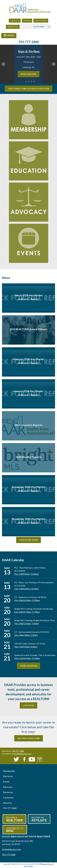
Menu (9, 36)
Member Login (13, 27)
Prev (3, 64)
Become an (39, 819)
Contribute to (15, 830)
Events (6, 782)
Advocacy (8, 787)
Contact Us (15, 21)
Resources (8, 792)
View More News (29, 540)
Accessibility (29, 866)
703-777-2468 (29, 42)
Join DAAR (27, 21)
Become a (14, 819)
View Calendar (29, 666)
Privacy (51, 864)
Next (54, 64)
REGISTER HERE (29, 74)
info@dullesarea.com (23, 754)
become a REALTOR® (29, 738)
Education (8, 776)
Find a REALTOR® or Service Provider (29, 89)
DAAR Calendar (41, 21)
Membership (9, 771)
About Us (7, 803)
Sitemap (44, 864)
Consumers (8, 798)
